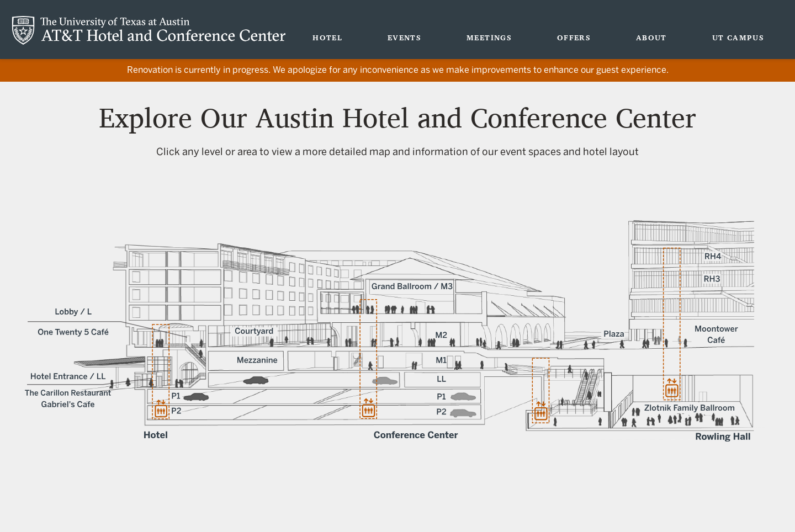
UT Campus (738, 37)
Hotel (327, 37)
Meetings (489, 37)
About (651, 37)
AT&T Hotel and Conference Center (149, 31)
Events (404, 37)
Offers (574, 37)
